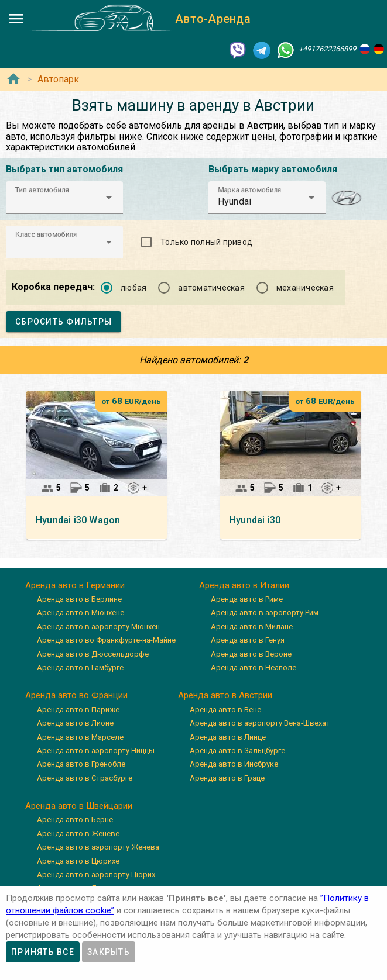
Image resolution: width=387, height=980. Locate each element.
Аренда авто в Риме (247, 599)
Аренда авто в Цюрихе (78, 861)
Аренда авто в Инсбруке (234, 764)
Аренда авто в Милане (252, 627)
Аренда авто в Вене (225, 710)
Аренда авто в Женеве (78, 834)
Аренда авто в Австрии (225, 695)
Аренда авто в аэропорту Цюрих (96, 874)
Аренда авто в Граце (227, 778)
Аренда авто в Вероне (251, 654)
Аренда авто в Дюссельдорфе (93, 654)
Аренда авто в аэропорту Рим (265, 612)
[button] (64, 198)
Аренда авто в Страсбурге (85, 778)
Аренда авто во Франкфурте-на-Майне (106, 640)
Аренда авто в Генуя (248, 640)
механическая (305, 288)
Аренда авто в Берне (75, 819)
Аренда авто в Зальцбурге (237, 750)
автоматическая (211, 288)
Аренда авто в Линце (228, 737)
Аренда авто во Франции (76, 695)
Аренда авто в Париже (78, 710)
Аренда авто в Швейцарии (79, 806)
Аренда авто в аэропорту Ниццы (96, 750)
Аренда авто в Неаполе (254, 667)
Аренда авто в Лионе (75, 723)
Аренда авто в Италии (244, 585)
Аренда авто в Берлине (79, 599)
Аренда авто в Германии (75, 585)
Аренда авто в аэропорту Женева (98, 847)
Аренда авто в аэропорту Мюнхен (98, 627)
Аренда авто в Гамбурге (80, 667)
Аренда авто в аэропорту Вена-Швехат (260, 723)
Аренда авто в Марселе (80, 737)
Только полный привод (206, 242)
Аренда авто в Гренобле (81, 764)
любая (133, 288)
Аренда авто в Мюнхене (81, 612)
